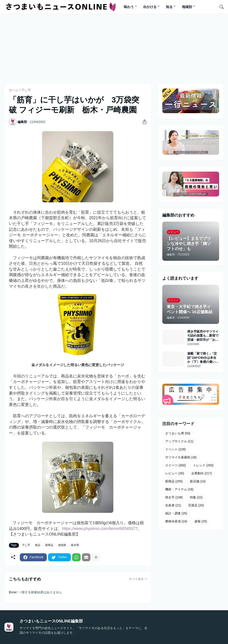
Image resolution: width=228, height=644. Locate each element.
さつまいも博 (178, 433)
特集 (196, 498)
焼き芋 (174, 498)
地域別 (187, 7)
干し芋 (26, 90)
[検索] (220, 7)
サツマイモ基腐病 (181, 457)
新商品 (49, 545)
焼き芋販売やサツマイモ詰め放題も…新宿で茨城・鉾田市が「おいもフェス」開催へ (203, 336)
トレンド (203, 465)
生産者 (173, 506)
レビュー (175, 473)
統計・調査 (176, 514)
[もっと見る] (96, 557)
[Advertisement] (112, 48)
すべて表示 (136, 579)
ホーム (14, 90)
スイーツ (176, 465)
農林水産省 (176, 522)
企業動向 (202, 473)
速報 (201, 522)
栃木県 (75, 545)
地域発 (62, 545)
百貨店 (196, 506)
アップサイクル (179, 441)
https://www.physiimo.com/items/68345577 (100, 529)
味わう (129, 7)
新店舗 (198, 481)
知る (169, 7)
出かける (150, 7)
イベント (176, 449)
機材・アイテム (179, 490)
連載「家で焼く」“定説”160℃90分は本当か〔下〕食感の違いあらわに (203, 358)
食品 (38, 545)
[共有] (143, 122)
